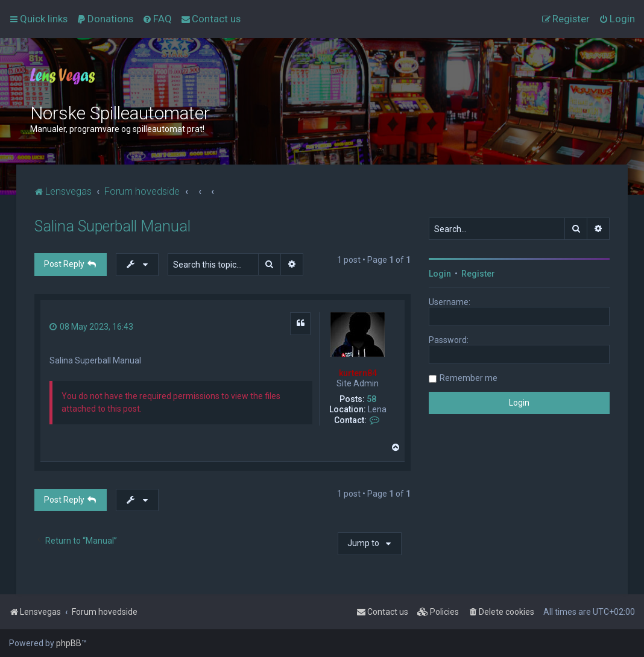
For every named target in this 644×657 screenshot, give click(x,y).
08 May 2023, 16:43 (91, 327)
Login (440, 274)
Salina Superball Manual (112, 226)
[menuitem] (105, 19)
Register (478, 274)
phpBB (69, 643)
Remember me (469, 378)
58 (371, 399)
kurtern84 (358, 373)
